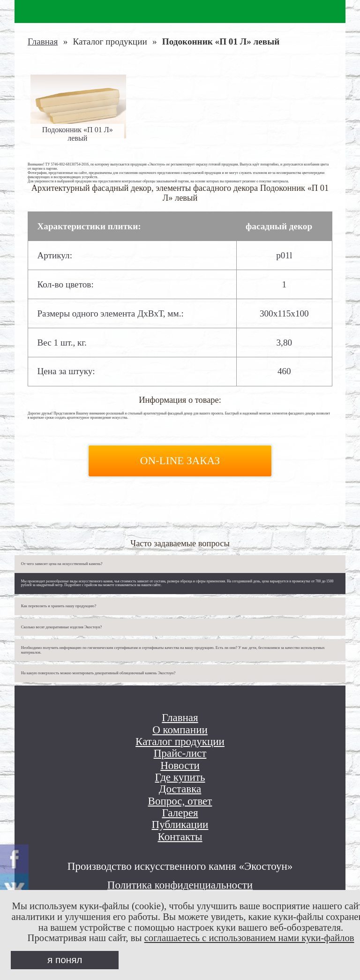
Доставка (180, 789)
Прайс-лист (180, 753)
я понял (65, 960)
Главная (43, 41)
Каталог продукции (180, 742)
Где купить (180, 777)
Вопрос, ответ (180, 801)
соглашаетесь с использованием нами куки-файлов (249, 938)
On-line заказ (180, 460)
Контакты (180, 837)
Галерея (180, 813)
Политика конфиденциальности (180, 885)
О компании (180, 730)
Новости (180, 765)
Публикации (180, 825)
